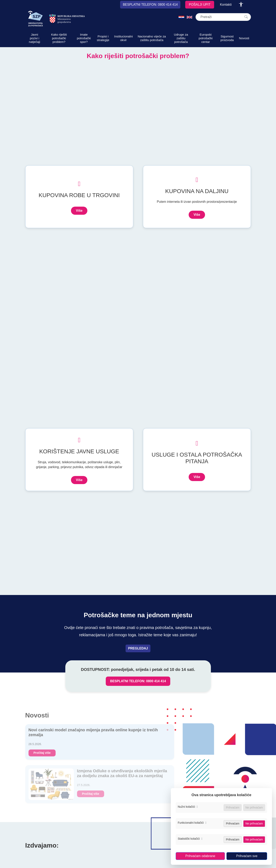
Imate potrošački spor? (84, 38)
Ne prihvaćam (254, 823)
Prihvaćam (233, 823)
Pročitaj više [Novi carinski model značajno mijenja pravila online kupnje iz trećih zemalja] (42, 755)
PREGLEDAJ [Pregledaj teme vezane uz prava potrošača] (138, 648)
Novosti (244, 38)
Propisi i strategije (103, 38)
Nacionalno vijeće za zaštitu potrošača (152, 38)
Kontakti (226, 5)
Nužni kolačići (188, 807)
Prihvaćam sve (247, 856)
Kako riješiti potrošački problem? (59, 38)
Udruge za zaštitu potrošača (181, 38)
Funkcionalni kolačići (192, 823)
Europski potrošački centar (206, 38)
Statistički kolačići (190, 839)
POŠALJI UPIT (200, 5)
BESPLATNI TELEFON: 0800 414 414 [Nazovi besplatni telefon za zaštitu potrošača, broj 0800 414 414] (138, 681)
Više (79, 211)
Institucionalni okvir (123, 38)
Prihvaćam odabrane (200, 856)
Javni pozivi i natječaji (35, 38)
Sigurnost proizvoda (227, 38)
